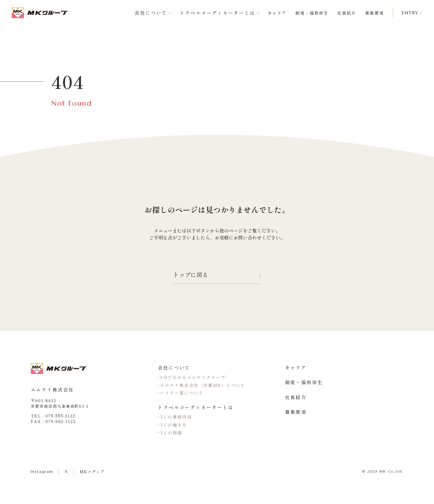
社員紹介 (345, 13)
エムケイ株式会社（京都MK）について (203, 385)
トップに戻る (217, 275)
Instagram (42, 472)
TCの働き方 (173, 425)
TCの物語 (171, 433)
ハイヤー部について (182, 393)
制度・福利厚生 (310, 13)
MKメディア (93, 472)
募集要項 (373, 13)
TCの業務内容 (176, 417)
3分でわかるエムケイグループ (193, 377)
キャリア (275, 13)
